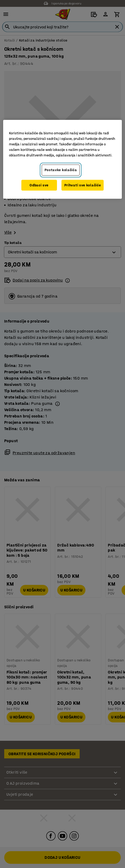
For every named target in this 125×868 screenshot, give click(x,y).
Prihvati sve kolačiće (83, 185)
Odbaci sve (39, 185)
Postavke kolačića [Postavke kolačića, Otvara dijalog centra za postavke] (61, 170)
